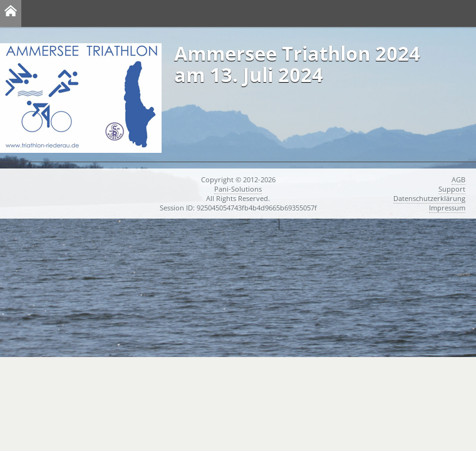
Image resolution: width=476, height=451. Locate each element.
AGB (458, 179)
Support (452, 189)
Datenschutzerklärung (429, 198)
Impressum (447, 208)
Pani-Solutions (238, 189)
